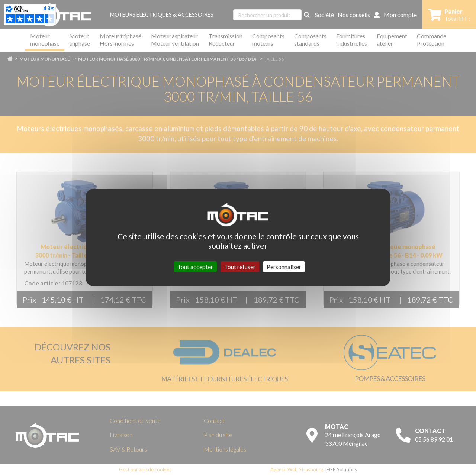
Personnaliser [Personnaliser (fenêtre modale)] (284, 267)
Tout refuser (240, 267)
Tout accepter (195, 267)
